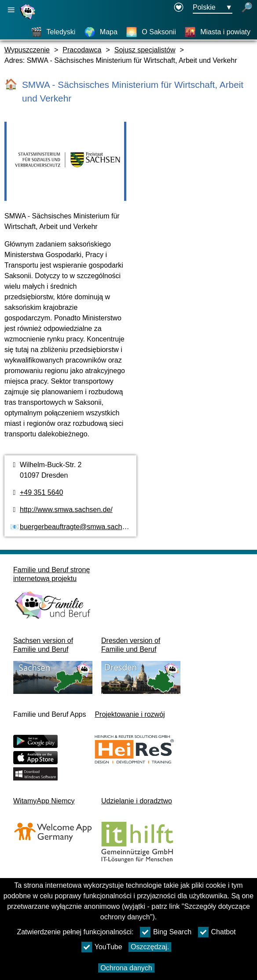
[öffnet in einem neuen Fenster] (179, 8)
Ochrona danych (126, 968)
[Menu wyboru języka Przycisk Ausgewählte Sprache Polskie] (213, 8)
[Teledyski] (53, 32)
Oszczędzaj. (150, 947)
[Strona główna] (29, 19)
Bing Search (166, 932)
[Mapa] (101, 32)
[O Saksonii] (151, 32)
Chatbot (217, 932)
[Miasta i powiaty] (217, 32)
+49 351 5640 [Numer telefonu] (41, 492)
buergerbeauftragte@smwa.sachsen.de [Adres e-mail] (81, 527)
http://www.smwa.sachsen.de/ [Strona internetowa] (66, 510)
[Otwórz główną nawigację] (11, 10)
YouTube (102, 947)
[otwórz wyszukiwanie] (247, 8)
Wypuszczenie (27, 50)
